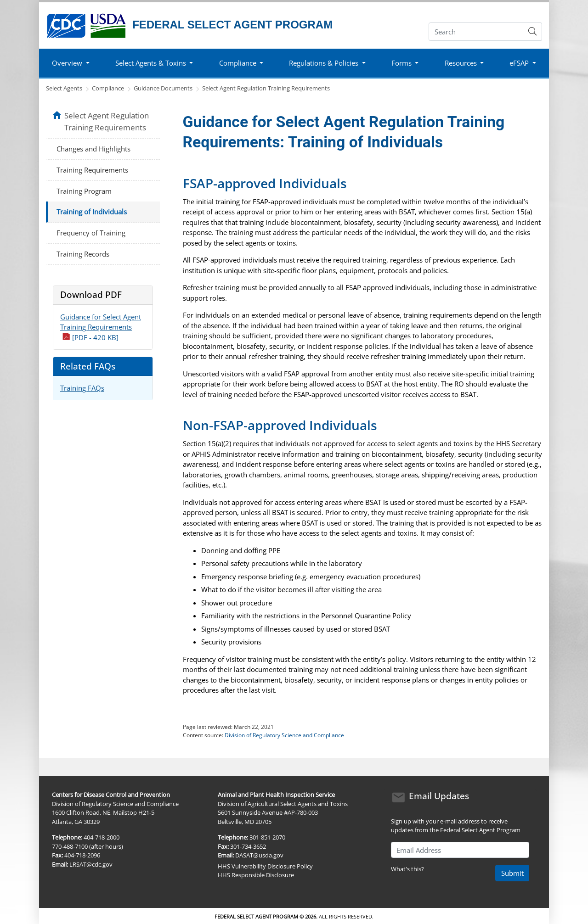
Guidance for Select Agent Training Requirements (101, 327)
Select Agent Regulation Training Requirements (266, 88)
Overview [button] (67, 63)
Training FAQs (82, 388)
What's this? (407, 869)
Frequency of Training (91, 233)
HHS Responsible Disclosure (256, 875)
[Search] (476, 32)
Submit (512, 873)
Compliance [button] (238, 63)
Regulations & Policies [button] (324, 63)
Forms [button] (401, 63)
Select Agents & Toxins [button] (151, 63)
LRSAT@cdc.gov (91, 864)
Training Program (84, 191)
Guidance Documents (163, 88)
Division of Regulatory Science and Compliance (284, 735)
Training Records (83, 254)
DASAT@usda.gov (259, 855)
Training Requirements (92, 170)
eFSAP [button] (519, 63)
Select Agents (64, 88)
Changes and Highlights (93, 149)
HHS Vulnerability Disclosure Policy (265, 866)
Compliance (108, 88)
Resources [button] (461, 63)
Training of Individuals (92, 212)
